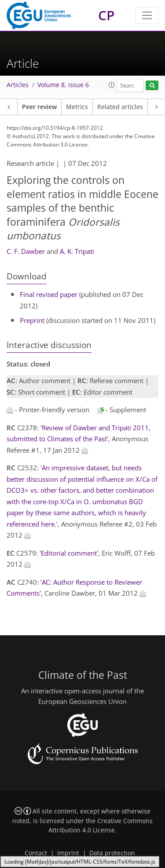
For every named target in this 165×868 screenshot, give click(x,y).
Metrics (77, 107)
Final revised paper (49, 294)
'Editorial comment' (69, 553)
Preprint (32, 320)
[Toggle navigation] (147, 15)
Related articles (120, 107)
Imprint (68, 853)
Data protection (112, 853)
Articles (18, 85)
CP (106, 15)
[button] (112, 85)
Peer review (39, 107)
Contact (36, 853)
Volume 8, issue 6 (63, 85)
